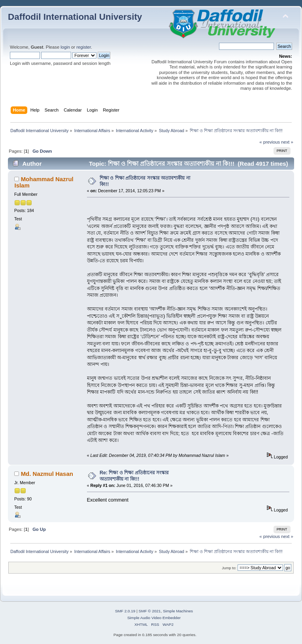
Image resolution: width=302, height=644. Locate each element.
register (84, 47)
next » (287, 142)
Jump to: (229, 568)
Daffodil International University (75, 17)
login (65, 47)
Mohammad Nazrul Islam (44, 182)
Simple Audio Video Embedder (154, 618)
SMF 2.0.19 (125, 611)
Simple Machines (178, 611)
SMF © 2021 (150, 611)
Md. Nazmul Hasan (47, 474)
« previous (270, 142)
